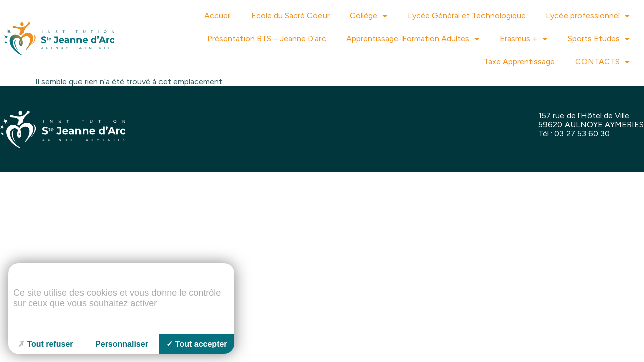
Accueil (218, 15)
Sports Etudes (599, 39)
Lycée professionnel (588, 16)
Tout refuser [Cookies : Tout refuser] (46, 344)
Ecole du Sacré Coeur (290, 15)
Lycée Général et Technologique (467, 15)
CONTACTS (602, 62)
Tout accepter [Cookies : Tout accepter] (196, 344)
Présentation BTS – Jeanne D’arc (267, 38)
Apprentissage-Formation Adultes (413, 39)
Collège (369, 16)
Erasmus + (524, 39)
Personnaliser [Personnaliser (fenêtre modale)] (122, 344)
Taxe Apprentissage (519, 62)
